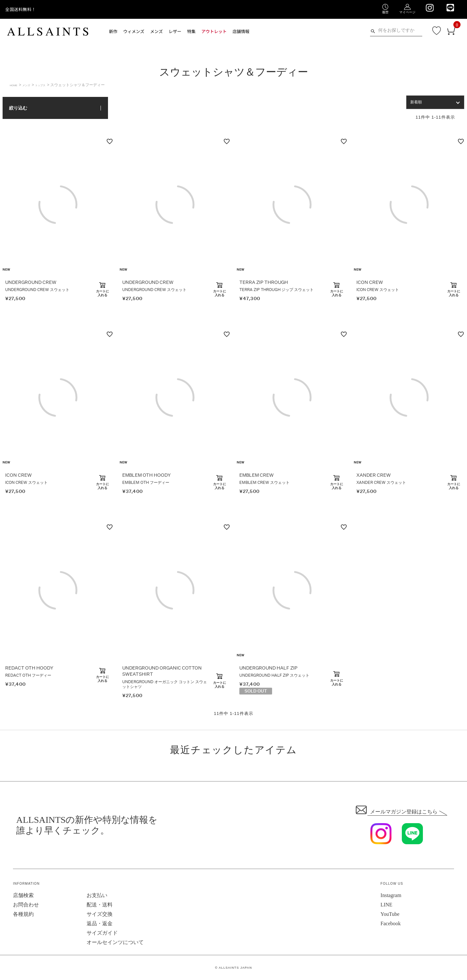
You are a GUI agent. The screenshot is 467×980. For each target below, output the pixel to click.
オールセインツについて (115, 942)
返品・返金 (100, 923)
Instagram (391, 895)
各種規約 (23, 914)
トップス (51, 85)
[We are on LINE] (450, 8)
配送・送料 (100, 905)
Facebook (390, 923)
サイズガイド (102, 933)
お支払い (97, 895)
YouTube (390, 914)
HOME (16, 85)
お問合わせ (26, 905)
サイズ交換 (100, 914)
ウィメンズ (134, 31)
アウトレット (214, 31)
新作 (113, 31)
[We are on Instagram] (430, 8)
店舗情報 (241, 31)
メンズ (156, 31)
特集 (191, 31)
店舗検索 (23, 895)
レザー (175, 31)
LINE (386, 905)
